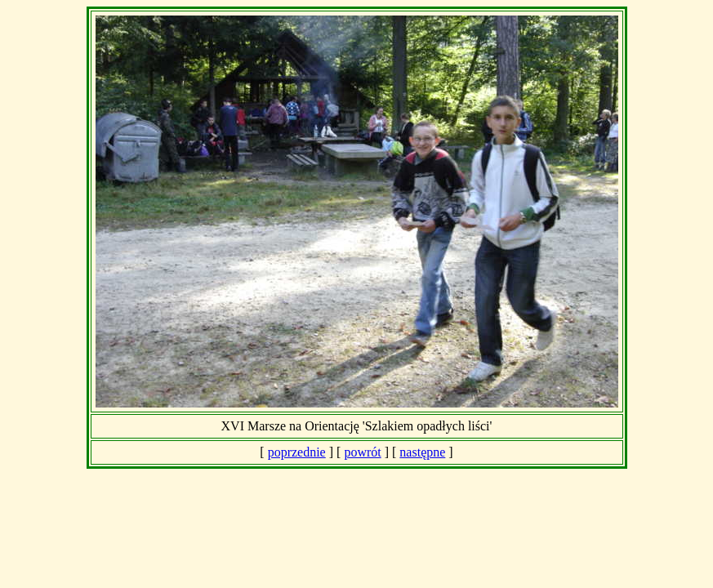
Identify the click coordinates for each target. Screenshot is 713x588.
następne (422, 452)
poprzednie (297, 452)
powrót (362, 452)
